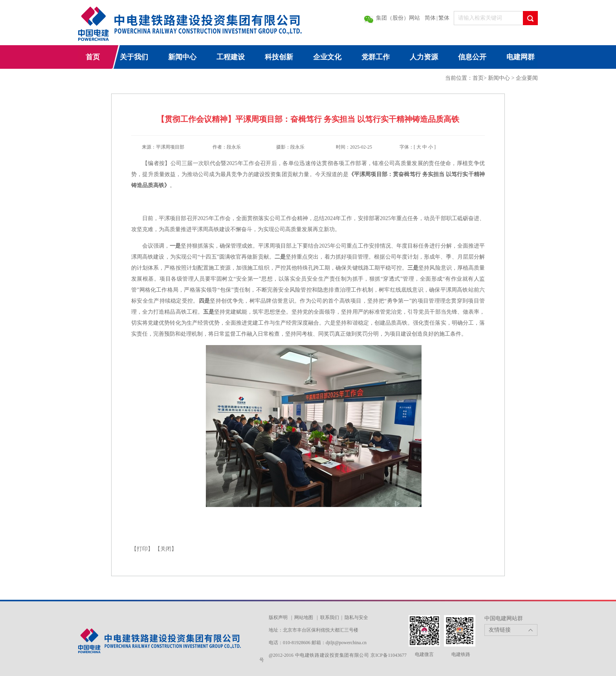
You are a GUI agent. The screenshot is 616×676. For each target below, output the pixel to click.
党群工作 (376, 57)
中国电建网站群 (504, 618)
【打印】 (142, 549)
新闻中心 (182, 57)
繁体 (444, 18)
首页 (93, 57)
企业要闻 (527, 78)
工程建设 (231, 57)
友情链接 (500, 630)
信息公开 (472, 57)
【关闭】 (166, 549)
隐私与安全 (356, 617)
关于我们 (134, 57)
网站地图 (304, 617)
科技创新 (279, 57)
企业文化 (327, 57)
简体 (430, 18)
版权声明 (278, 617)
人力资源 (424, 57)
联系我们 (330, 617)
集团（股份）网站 (398, 18)
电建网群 (521, 57)
